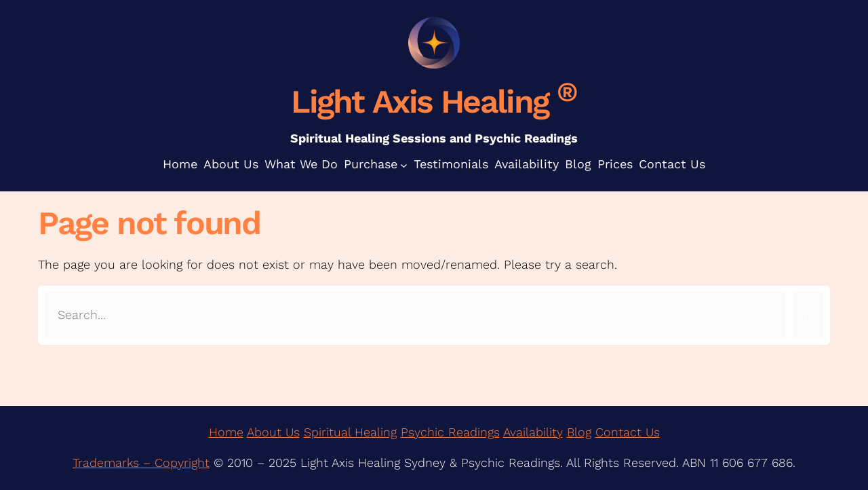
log (583, 432)
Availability (533, 432)
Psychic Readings (450, 432)
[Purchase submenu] (404, 165)
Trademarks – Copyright (141, 463)
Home (226, 432)
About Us (273, 432)
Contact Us (628, 432)
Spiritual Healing (350, 432)
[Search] (808, 315)
